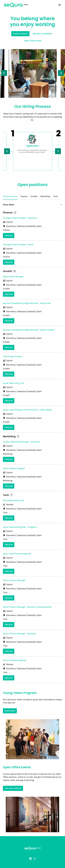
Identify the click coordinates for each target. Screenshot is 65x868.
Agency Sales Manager (13, 277)
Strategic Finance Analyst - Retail (18, 245)
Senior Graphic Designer (14, 468)
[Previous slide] (4, 73)
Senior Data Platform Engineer (17, 554)
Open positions (20, 34)
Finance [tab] (24, 196)
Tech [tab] (55, 196)
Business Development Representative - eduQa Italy (27, 303)
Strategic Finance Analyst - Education (20, 218)
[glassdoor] (35, 859)
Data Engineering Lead (13, 500)
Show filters (32, 205)
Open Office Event (33, 41)
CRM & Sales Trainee (12, 356)
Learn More (10, 711)
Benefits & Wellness (43, 34)
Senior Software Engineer (15, 660)
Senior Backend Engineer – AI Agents (20, 527)
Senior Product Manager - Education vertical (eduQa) (27, 607)
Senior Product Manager (14, 580)
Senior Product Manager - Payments (20, 634)
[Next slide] (61, 73)
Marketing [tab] (45, 196)
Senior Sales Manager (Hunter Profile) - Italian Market (28, 410)
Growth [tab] (34, 196)
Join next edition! (13, 788)
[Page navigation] (60, 5)
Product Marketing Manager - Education (22, 442)
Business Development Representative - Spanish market (29, 330)
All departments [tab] (10, 196)
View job (9, 235)
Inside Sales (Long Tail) (13, 383)
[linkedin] (30, 859)
